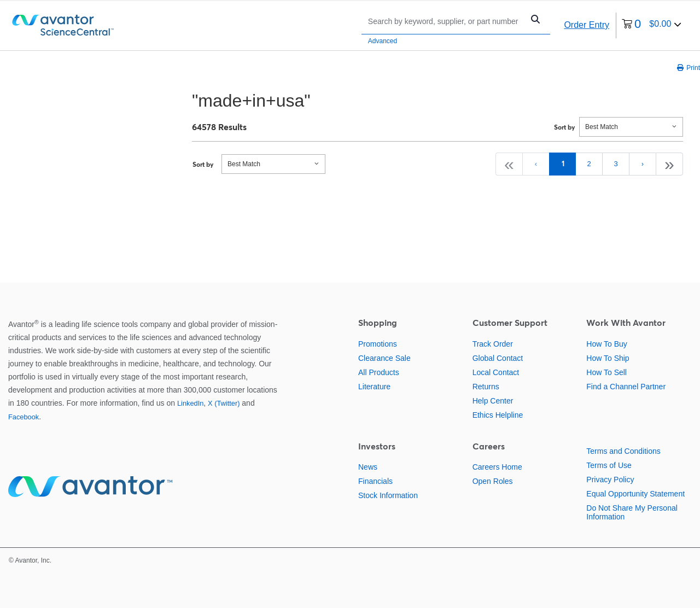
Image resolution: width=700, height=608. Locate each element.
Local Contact (496, 372)
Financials (375, 481)
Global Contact (498, 358)
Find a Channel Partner (626, 387)
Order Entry (587, 25)
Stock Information (388, 495)
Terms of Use (609, 465)
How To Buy (606, 344)
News (368, 467)
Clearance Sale (384, 358)
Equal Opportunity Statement (635, 494)
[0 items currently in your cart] (652, 25)
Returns (486, 387)
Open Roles (493, 481)
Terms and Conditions (623, 451)
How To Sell (606, 372)
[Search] (445, 21)
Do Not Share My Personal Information (632, 512)
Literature (374, 387)
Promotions (378, 344)
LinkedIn (190, 403)
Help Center (493, 401)
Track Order (493, 344)
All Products (379, 372)
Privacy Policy (610, 480)
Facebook (24, 417)
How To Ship (608, 358)
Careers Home (497, 467)
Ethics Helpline (498, 415)
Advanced (383, 41)
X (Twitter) (224, 403)
